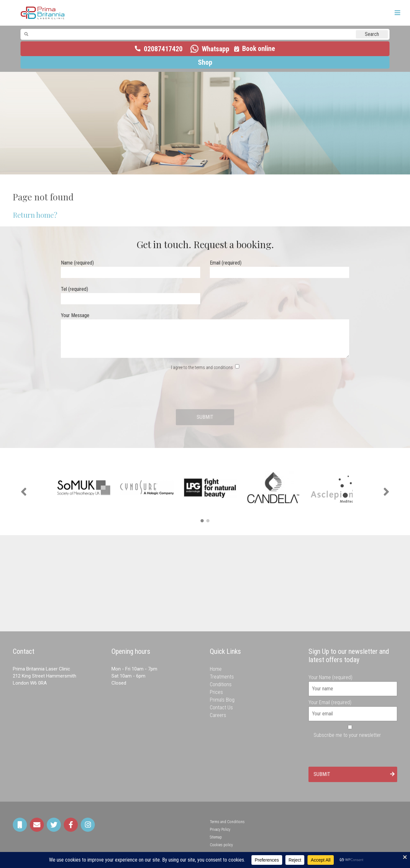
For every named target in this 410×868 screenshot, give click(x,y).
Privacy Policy (220, 830)
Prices (216, 692)
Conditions (221, 684)
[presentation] (205, 390)
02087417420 (163, 49)
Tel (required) (131, 294)
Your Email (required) (353, 708)
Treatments (222, 677)
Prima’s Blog (222, 700)
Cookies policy (221, 845)
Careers (218, 715)
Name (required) (131, 268)
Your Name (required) (353, 683)
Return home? (35, 215)
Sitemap (216, 837)
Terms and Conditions (227, 822)
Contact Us (221, 708)
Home (216, 669)
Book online (259, 49)
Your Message (205, 336)
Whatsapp (216, 49)
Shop (205, 62)
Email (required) (279, 268)
